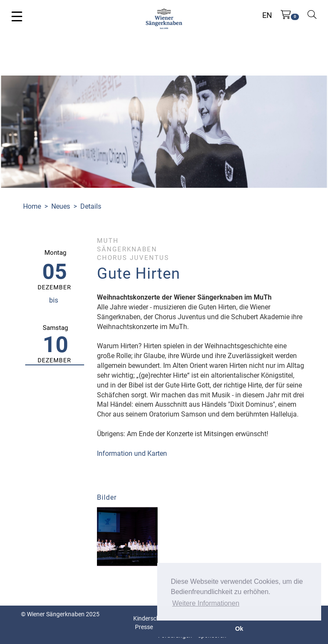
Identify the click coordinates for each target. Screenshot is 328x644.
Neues (61, 206)
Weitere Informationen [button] (206, 603)
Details (91, 206)
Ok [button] (239, 629)
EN (267, 15)
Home (32, 206)
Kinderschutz (151, 618)
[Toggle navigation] (17, 16)
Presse (144, 627)
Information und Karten (132, 453)
